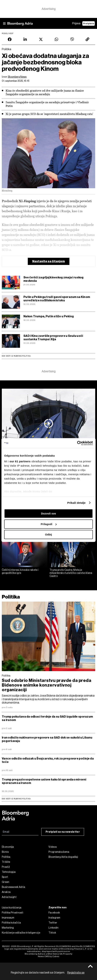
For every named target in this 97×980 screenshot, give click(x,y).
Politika (11, 597)
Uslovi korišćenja (12, 908)
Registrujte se (76, 973)
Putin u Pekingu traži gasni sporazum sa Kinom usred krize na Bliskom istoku (57, 299)
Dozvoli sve (49, 513)
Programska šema (59, 852)
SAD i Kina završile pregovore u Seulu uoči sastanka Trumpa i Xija (53, 338)
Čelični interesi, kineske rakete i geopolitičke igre (20, 571)
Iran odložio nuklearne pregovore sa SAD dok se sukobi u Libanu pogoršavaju (47, 739)
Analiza (6, 892)
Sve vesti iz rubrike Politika (16, 356)
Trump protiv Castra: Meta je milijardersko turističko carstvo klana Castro (71, 573)
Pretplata (89, 23)
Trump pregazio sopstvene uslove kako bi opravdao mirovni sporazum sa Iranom (44, 781)
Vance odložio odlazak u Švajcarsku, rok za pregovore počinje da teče (48, 760)
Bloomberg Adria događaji (63, 857)
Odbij (48, 534)
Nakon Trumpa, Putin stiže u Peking (49, 316)
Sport (5, 877)
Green (6, 882)
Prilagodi (49, 524)
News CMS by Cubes (49, 956)
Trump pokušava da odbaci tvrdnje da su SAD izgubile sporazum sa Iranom (47, 718)
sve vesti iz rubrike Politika (16, 799)
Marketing (8, 928)
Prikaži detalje (76, 503)
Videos (53, 847)
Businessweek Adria (13, 887)
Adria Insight (9, 897)
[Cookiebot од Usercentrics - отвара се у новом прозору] (77, 443)
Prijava (76, 23)
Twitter (53, 923)
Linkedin (53, 928)
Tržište (6, 862)
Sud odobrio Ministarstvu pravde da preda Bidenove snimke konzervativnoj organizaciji (47, 685)
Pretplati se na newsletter (63, 832)
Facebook (54, 913)
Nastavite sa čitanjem (49, 261)
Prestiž (6, 867)
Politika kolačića (11, 923)
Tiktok (52, 933)
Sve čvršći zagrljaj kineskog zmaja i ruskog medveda (54, 279)
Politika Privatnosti (13, 913)
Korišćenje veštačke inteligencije (21, 933)
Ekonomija (8, 847)
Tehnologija (9, 872)
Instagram (54, 918)
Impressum (8, 918)
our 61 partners (20, 461)
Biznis (5, 852)
